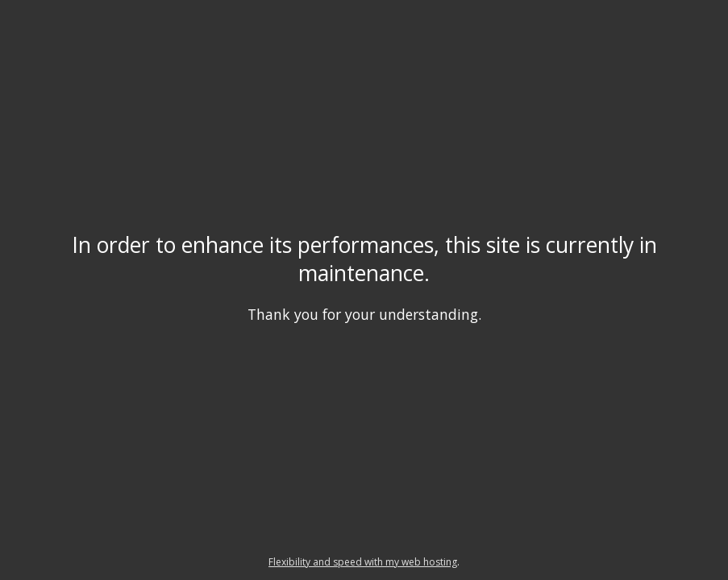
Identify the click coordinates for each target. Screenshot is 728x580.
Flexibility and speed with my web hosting (363, 562)
